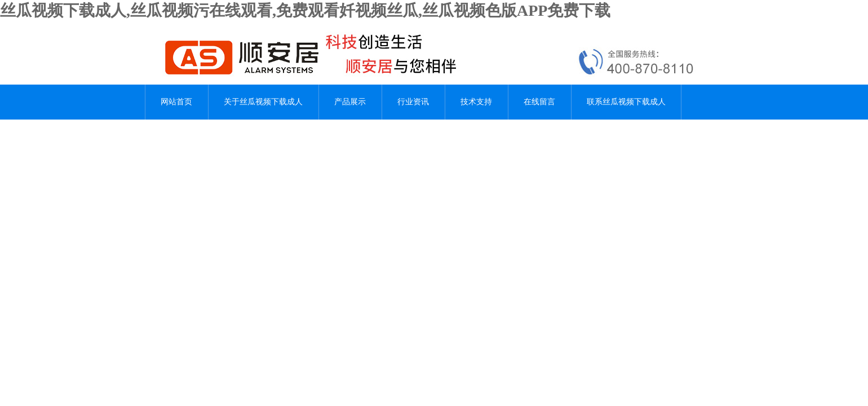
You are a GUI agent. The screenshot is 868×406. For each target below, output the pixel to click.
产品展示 (350, 102)
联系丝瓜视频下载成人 (626, 102)
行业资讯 (413, 102)
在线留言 (539, 102)
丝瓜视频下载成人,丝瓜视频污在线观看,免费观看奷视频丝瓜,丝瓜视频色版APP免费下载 (305, 10)
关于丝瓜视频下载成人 (263, 102)
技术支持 (476, 102)
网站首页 (176, 102)
